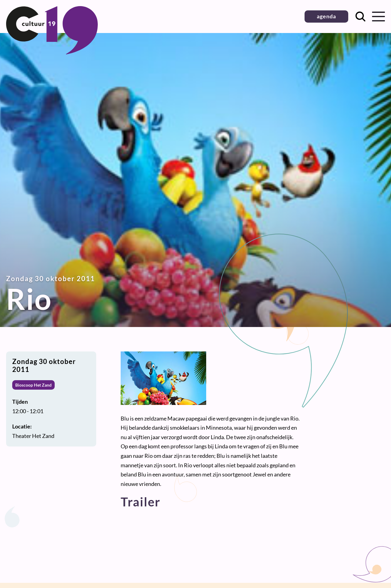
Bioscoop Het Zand (33, 385)
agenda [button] (326, 16)
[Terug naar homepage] (52, 52)
